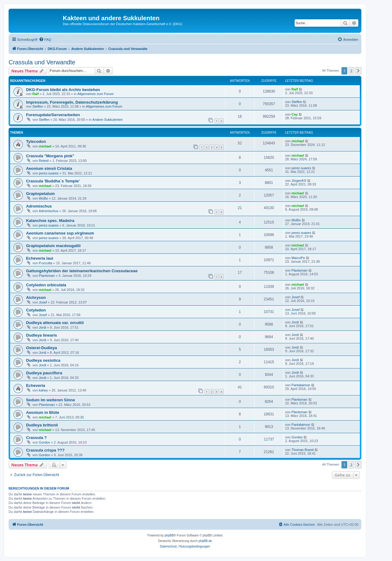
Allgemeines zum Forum (96, 94)
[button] (358, 71)
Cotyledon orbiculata (46, 285)
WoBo (43, 198)
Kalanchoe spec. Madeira (50, 221)
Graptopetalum (40, 194)
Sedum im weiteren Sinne (51, 400)
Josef (43, 302)
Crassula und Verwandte (42, 62)
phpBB (169, 535)
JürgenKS (299, 181)
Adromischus (39, 206)
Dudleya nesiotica (43, 360)
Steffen (38, 106)
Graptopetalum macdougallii (53, 246)
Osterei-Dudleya (41, 348)
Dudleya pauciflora (44, 373)
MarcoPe (298, 258)
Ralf (36, 94)
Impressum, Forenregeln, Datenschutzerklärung (72, 102)
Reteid (44, 161)
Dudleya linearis (41, 335)
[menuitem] (45, 40)
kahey (43, 390)
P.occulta (46, 263)
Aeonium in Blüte (43, 412)
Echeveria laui (40, 258)
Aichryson (36, 298)
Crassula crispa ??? (45, 450)
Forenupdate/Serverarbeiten (53, 115)
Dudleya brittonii (42, 425)
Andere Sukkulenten (108, 120)
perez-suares (49, 173)
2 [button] (351, 71)
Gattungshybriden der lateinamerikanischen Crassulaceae (82, 271)
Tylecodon (36, 141)
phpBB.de (205, 541)
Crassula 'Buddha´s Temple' (53, 181)
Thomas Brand (303, 450)
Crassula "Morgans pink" (50, 156)
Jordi (43, 327)
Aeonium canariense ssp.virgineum (60, 233)
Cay (295, 114)
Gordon (45, 442)
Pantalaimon (301, 385)
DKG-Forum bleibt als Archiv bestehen (63, 90)
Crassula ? (36, 438)
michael (45, 146)
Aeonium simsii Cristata (49, 168)
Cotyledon (36, 310)
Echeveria (36, 385)
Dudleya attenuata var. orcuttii (55, 323)
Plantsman (47, 276)
